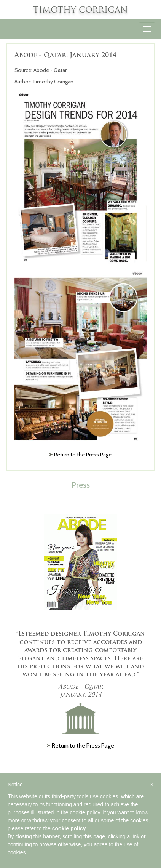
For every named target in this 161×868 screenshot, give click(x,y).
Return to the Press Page (83, 455)
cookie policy (69, 828)
